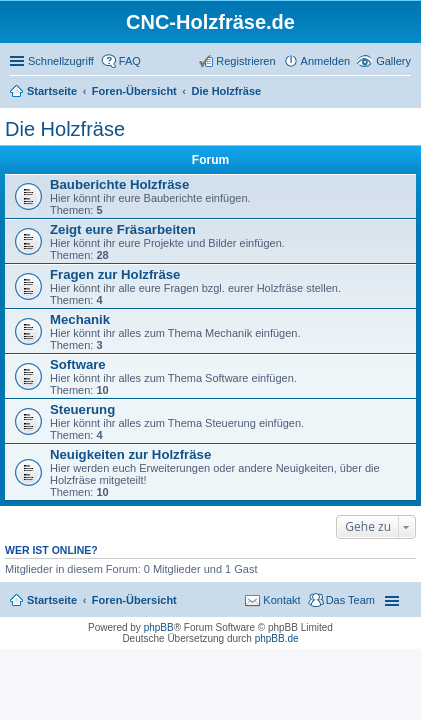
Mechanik (80, 319)
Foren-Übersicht (134, 600)
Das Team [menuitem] (350, 600)
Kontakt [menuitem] (281, 600)
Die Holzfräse (65, 129)
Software (78, 364)
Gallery (393, 61)
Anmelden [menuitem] (326, 61)
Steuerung (82, 409)
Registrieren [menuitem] (245, 61)
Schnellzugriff (61, 61)
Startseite (52, 600)
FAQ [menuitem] (130, 61)
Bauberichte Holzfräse (119, 184)
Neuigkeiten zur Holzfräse (130, 454)
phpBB (159, 627)
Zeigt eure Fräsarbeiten (123, 229)
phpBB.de (277, 638)
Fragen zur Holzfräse (115, 274)
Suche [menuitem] (405, 93)
